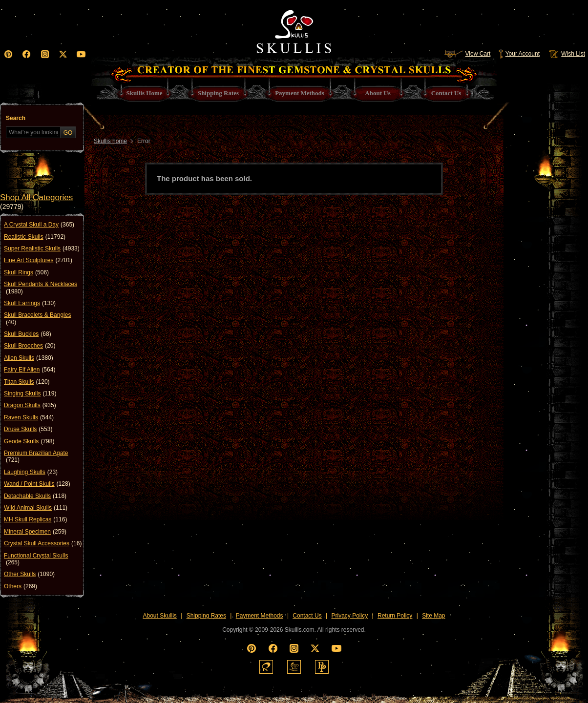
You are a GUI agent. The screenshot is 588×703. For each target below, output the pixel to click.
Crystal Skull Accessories (43, 543)
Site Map (433, 616)
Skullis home (110, 141)
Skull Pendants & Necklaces (41, 288)
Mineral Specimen (35, 532)
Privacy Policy (350, 616)
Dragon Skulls (30, 405)
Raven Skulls (29, 417)
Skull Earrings (30, 303)
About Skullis (159, 616)
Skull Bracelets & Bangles (37, 319)
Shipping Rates (206, 616)
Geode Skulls (29, 441)
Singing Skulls (30, 393)
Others (21, 586)
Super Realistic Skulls (42, 248)
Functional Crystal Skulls (36, 559)
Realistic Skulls (35, 237)
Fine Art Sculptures (38, 260)
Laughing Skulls (31, 472)
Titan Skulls (27, 382)
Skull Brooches (30, 346)
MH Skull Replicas (35, 519)
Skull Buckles (28, 334)
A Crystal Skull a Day (39, 225)
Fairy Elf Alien (30, 370)
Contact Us (307, 616)
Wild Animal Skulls (36, 508)
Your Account (519, 54)
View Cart (467, 54)
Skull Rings (26, 272)
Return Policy (395, 616)
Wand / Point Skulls (37, 484)
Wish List (566, 54)
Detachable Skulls (35, 496)
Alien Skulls (29, 358)
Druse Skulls (28, 429)
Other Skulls (29, 574)
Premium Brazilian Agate (36, 457)
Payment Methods (260, 616)
